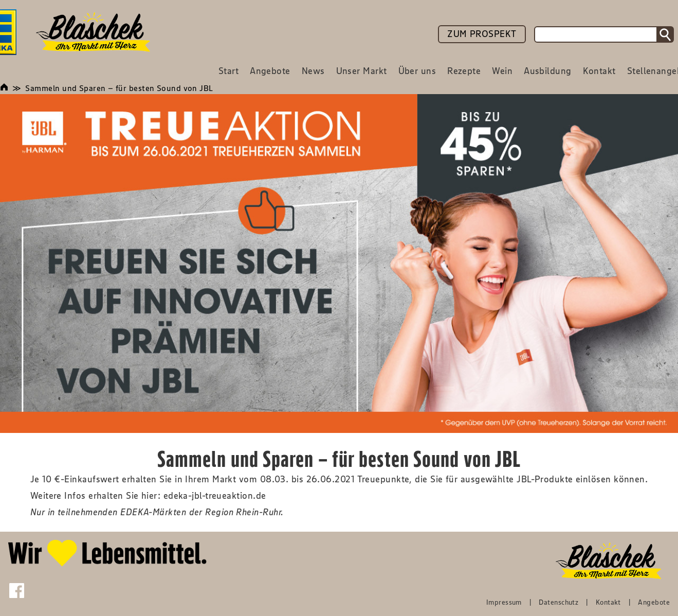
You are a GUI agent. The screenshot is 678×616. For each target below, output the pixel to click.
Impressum (504, 602)
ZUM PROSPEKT (482, 34)
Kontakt (608, 602)
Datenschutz (558, 602)
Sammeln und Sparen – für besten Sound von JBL (119, 88)
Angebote (654, 602)
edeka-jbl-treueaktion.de (215, 496)
